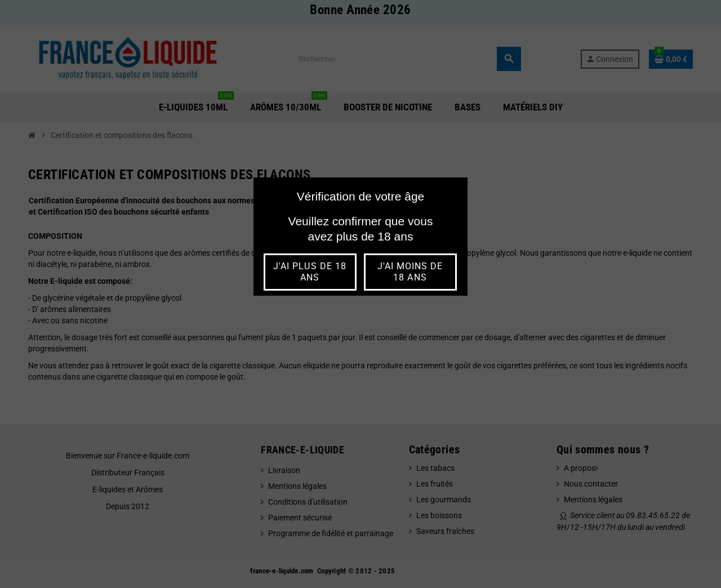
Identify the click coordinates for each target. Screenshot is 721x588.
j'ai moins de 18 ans (410, 272)
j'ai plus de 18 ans (310, 272)
